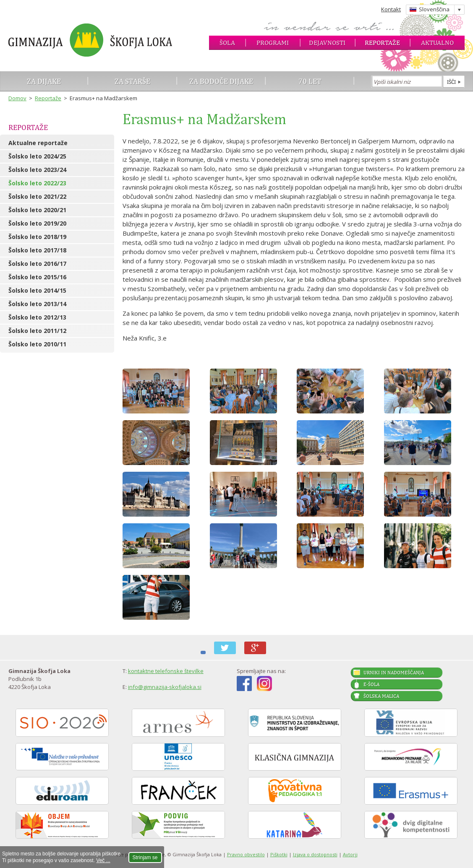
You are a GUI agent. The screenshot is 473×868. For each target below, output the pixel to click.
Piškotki (279, 854)
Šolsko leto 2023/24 (37, 170)
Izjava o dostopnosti (315, 854)
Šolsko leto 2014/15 (37, 290)
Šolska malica (381, 696)
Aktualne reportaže (38, 143)
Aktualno (437, 43)
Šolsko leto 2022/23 (37, 183)
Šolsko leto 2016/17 (37, 264)
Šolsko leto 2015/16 (37, 277)
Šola (227, 43)
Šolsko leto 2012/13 (37, 317)
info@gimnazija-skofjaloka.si (165, 687)
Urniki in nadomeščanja (394, 673)
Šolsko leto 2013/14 (37, 304)
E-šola (371, 684)
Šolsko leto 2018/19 (37, 237)
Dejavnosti (327, 43)
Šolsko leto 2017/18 (37, 250)
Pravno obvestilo (246, 854)
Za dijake (44, 81)
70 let (310, 81)
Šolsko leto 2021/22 (37, 196)
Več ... (103, 860)
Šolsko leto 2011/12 (37, 331)
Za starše (132, 81)
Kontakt (391, 9)
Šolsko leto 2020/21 (37, 210)
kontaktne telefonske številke (166, 671)
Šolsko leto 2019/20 (37, 223)
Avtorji (350, 854)
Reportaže (382, 43)
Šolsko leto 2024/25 (37, 156)
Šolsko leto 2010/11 (37, 344)
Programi (273, 43)
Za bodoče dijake (221, 81)
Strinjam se (145, 858)
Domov (17, 98)
